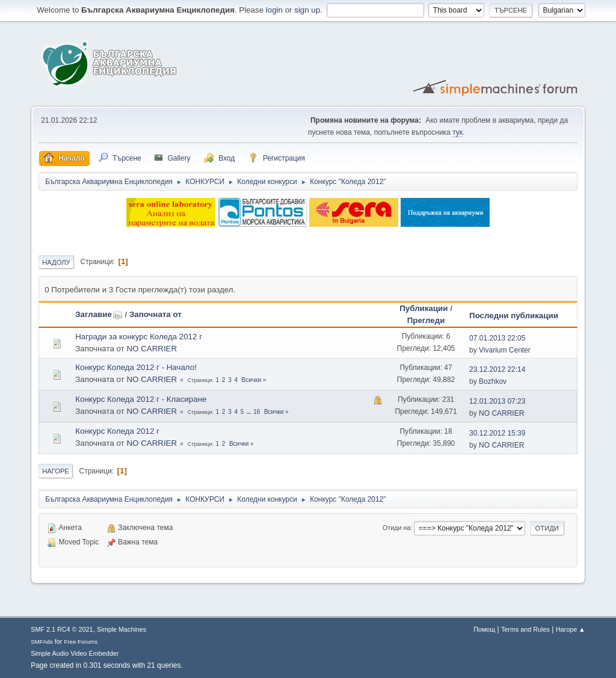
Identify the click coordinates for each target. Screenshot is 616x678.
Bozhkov (493, 381)
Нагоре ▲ (571, 629)
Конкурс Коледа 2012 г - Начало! (136, 367)
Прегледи (426, 320)
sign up (307, 10)
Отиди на (397, 528)
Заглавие (99, 314)
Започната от (156, 314)
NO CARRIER (152, 349)
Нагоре (56, 471)
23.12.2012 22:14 (497, 369)
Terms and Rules (525, 629)
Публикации (423, 308)
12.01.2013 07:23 (497, 401)
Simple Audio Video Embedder (75, 653)
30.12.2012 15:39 (497, 433)
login (274, 10)
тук (457, 132)
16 (257, 412)
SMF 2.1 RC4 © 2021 (62, 629)
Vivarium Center (505, 350)
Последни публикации (514, 316)
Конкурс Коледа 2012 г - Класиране (141, 399)
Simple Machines (122, 629)
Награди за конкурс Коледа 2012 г (139, 337)
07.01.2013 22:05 (497, 338)
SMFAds (42, 642)
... (249, 412)
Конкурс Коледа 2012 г (117, 431)
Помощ (484, 629)
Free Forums (81, 642)
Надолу (56, 262)
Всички (251, 380)
